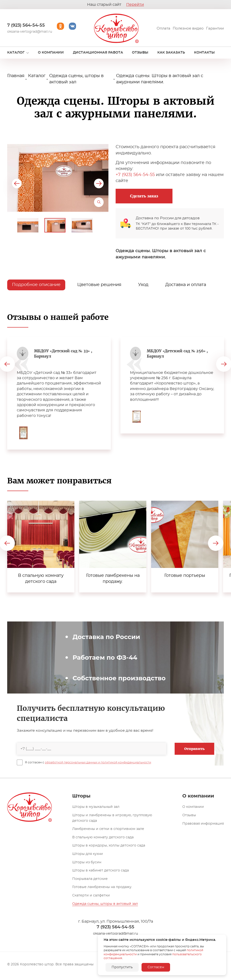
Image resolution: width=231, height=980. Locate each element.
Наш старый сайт (115, 5)
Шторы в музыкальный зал (96, 807)
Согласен (156, 967)
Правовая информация (203, 824)
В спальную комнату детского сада (103, 837)
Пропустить (122, 967)
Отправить (194, 749)
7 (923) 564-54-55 (26, 25)
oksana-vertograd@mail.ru (30, 32)
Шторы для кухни (88, 854)
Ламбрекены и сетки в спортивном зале (108, 829)
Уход (143, 285)
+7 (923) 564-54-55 (135, 175)
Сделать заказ (144, 196)
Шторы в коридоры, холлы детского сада (109, 846)
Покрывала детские (90, 879)
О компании (193, 807)
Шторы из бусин (87, 862)
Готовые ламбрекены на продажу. (102, 887)
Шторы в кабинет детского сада (101, 870)
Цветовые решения (99, 285)
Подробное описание (36, 285)
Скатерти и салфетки (91, 895)
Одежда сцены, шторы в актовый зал (105, 904)
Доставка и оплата (186, 285)
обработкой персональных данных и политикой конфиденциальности (98, 762)
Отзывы (189, 815)
